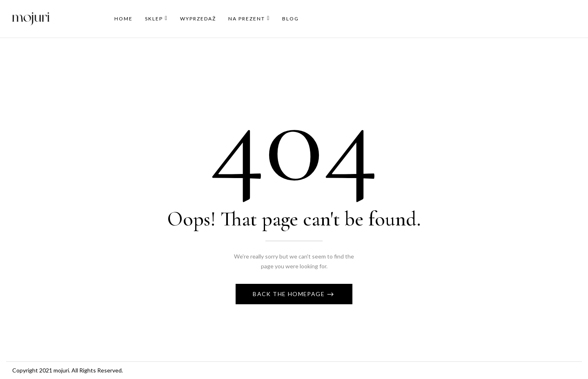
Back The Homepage (290, 294)
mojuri (61, 370)
